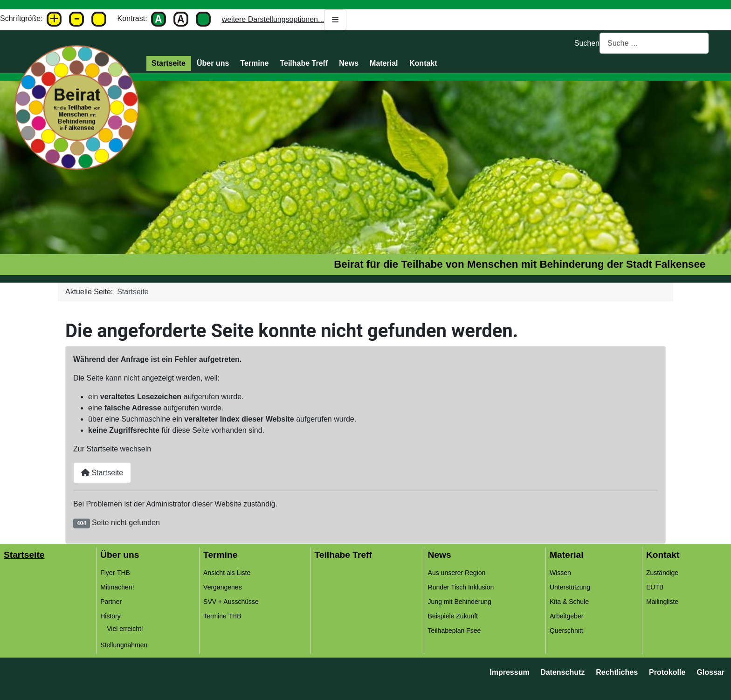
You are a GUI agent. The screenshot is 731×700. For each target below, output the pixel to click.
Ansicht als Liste (227, 573)
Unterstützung (570, 587)
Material (384, 63)
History (110, 616)
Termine (254, 63)
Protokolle (667, 672)
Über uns (213, 63)
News (349, 63)
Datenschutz (562, 672)
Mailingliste (662, 602)
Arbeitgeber (566, 616)
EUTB (655, 587)
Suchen (587, 43)
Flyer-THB (115, 573)
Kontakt (423, 63)
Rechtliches (617, 672)
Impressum (509, 672)
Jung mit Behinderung (460, 602)
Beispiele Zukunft (453, 616)
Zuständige (662, 573)
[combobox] (654, 43)
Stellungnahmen (124, 645)
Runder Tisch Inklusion (461, 587)
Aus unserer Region (457, 573)
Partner (111, 602)
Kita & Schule (569, 602)
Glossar (710, 672)
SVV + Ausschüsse (231, 602)
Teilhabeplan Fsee (455, 631)
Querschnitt (566, 631)
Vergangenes (223, 587)
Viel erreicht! (125, 629)
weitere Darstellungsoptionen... (284, 20)
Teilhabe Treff (304, 63)
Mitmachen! (117, 587)
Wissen (560, 573)
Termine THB (222, 616)
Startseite (169, 63)
